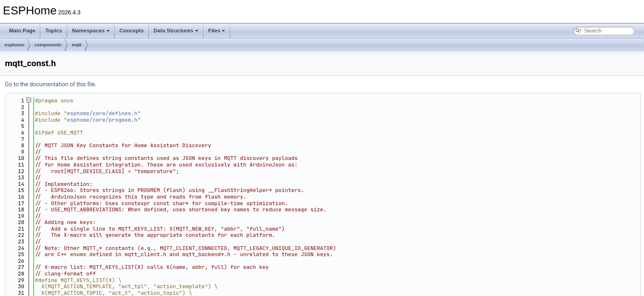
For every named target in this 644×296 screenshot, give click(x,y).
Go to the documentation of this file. (51, 84)
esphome (14, 45)
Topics (54, 31)
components (48, 45)
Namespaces (91, 31)
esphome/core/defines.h (102, 113)
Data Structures (176, 31)
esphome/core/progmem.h (102, 120)
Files (217, 31)
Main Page (22, 31)
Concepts (132, 31)
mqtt (77, 45)
